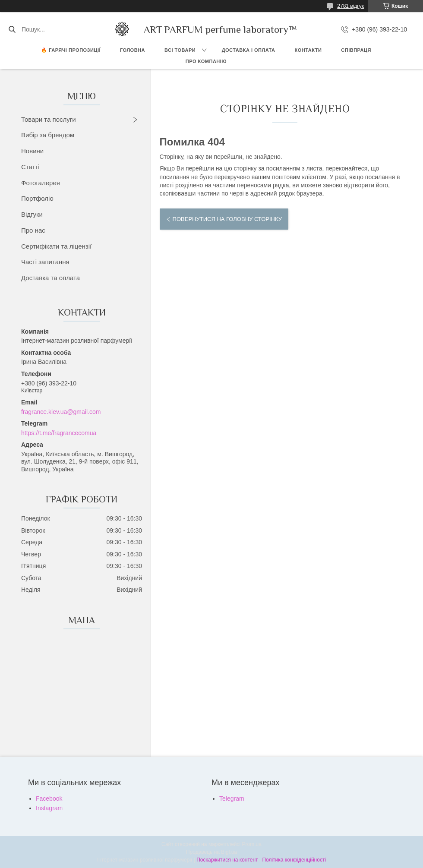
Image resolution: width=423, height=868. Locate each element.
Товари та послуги (49, 119)
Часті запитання (45, 262)
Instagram (49, 808)
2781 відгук (350, 6)
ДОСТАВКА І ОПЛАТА (249, 50)
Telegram (232, 799)
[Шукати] (12, 29)
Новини (32, 151)
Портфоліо (37, 198)
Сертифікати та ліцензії (56, 246)
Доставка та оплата (51, 278)
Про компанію (206, 61)
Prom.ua (252, 844)
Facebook (49, 799)
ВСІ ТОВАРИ (180, 50)
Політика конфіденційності (294, 860)
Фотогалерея (41, 183)
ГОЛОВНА (133, 50)
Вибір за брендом (48, 135)
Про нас (33, 230)
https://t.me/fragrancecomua (59, 433)
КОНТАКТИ (308, 50)
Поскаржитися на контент (227, 860)
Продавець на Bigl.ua (211, 852)
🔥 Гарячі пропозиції (71, 50)
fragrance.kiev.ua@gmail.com (61, 412)
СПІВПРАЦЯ (356, 50)
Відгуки (32, 214)
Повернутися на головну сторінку (227, 219)
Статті (30, 167)
